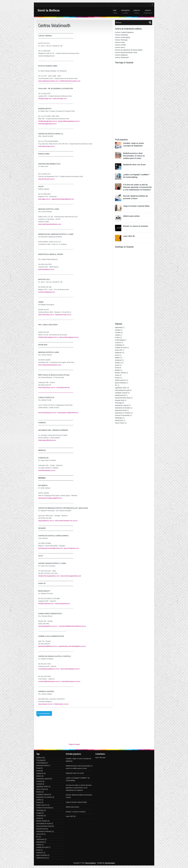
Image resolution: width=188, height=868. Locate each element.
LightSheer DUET (121, 388)
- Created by (105, 863)
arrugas (118, 330)
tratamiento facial (121, 410)
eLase (117, 355)
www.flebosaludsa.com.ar (47, 470)
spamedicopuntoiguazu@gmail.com (50, 498)
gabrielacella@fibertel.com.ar (48, 646)
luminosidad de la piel (122, 390)
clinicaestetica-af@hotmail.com (68, 413)
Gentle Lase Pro (120, 380)
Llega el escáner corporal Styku (136, 206)
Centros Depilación (121, 55)
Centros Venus (120, 47)
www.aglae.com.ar (44, 199)
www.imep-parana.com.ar (47, 388)
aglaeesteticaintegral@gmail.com (63, 199)
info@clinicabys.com (45, 99)
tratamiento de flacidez (123, 408)
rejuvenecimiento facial (123, 398)
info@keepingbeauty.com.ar (48, 121)
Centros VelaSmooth (122, 58)
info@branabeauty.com (46, 604)
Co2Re (117, 338)
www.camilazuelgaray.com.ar (69, 337)
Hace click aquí (100, 758)
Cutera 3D (118, 350)
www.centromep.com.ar (46, 315)
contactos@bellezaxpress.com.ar (49, 681)
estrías (117, 365)
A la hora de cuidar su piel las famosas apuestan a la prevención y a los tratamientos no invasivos (137, 187)
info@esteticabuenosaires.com (70, 81)
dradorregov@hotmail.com (47, 440)
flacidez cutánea (120, 373)
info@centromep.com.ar (63, 315)
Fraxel (117, 375)
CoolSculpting (120, 340)
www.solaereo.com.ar (45, 704)
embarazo (118, 360)
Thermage (118, 403)
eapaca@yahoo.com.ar (46, 521)
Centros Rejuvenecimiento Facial (126, 53)
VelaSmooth (119, 420)
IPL (116, 385)
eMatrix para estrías (131, 216)
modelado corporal (121, 393)
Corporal (118, 343)
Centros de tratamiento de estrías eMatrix (129, 50)
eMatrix (117, 358)
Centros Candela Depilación (124, 32)
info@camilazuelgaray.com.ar (48, 337)
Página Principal (74, 744)
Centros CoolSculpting (122, 37)
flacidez (118, 370)
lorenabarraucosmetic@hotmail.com (50, 548)
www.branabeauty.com (63, 604)
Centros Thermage (121, 40)
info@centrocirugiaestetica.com (49, 576)
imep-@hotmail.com (63, 388)
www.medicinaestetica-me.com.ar (66, 521)
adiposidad (119, 327)
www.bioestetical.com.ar (46, 269)
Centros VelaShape (121, 35)
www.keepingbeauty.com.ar (47, 124)
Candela (118, 333)
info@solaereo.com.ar (61, 704)
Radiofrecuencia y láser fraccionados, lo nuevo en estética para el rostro (134, 156)
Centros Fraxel (120, 42)
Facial (117, 368)
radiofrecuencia (120, 395)
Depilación (119, 353)
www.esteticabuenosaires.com (48, 81)
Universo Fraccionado (122, 415)
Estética (118, 363)
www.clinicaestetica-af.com (47, 413)
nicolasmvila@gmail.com (47, 292)
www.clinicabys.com (60, 99)
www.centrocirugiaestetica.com (71, 576)
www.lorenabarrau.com (71, 548)
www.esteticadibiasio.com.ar (70, 669)
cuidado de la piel (121, 348)
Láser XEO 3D (129, 236)
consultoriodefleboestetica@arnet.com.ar (72, 626)
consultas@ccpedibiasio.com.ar (49, 669)
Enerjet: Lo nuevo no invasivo (136, 226)
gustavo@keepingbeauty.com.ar (69, 121)
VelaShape (119, 418)
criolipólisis (119, 345)
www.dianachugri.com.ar (46, 146)
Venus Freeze (120, 423)
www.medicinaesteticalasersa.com (50, 224)
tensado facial (120, 400)
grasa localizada (120, 383)
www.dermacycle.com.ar (46, 179)
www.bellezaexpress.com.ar (71, 681)
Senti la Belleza (49, 10)
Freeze (117, 378)
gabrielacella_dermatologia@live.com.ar (72, 646)
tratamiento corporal (122, 405)
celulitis (117, 335)
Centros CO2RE (120, 45)
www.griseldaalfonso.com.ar (48, 626)
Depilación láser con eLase (134, 165)
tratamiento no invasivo (123, 413)
